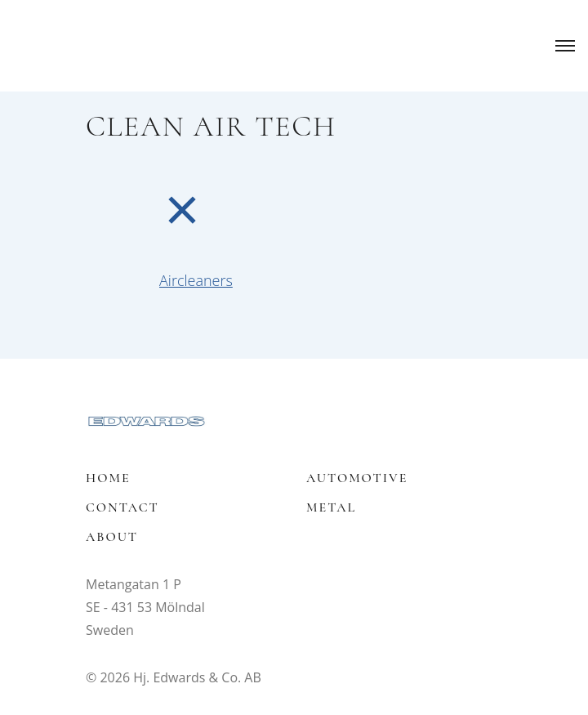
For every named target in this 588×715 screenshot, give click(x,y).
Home (108, 478)
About (112, 537)
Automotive (357, 478)
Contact (122, 507)
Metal (331, 507)
